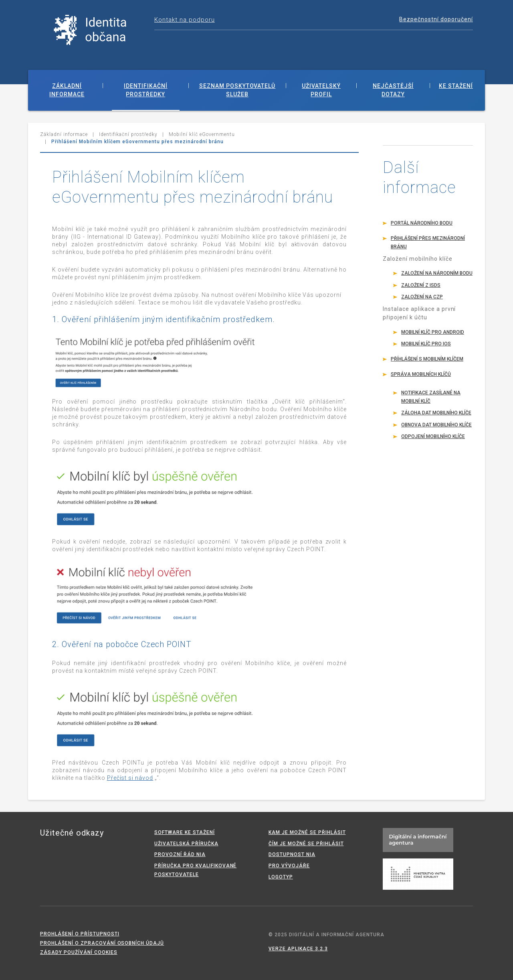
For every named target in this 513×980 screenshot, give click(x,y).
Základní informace (67, 90)
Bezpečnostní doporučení (436, 19)
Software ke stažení (185, 832)
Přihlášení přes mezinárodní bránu (428, 242)
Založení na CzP (422, 297)
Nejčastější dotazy (393, 90)
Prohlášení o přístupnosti (80, 934)
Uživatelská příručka (186, 844)
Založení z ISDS (421, 285)
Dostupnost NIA (292, 854)
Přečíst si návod (130, 778)
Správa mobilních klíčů (421, 374)
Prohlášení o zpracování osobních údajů (102, 943)
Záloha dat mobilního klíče (436, 413)
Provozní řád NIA (180, 854)
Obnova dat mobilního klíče (436, 425)
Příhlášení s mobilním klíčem (427, 359)
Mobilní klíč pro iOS (426, 344)
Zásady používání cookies (79, 952)
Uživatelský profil (321, 90)
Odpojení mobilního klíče (433, 436)
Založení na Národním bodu (437, 273)
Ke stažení (456, 86)
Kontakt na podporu (185, 20)
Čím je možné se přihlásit (306, 844)
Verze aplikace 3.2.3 (298, 949)
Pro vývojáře (289, 866)
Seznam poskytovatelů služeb (237, 90)
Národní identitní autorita (90, 30)
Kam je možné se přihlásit (307, 832)
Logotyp (281, 877)
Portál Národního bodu (422, 223)
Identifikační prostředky (146, 90)
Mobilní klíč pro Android (433, 332)
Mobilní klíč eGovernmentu (202, 134)
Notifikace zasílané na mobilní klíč (431, 397)
